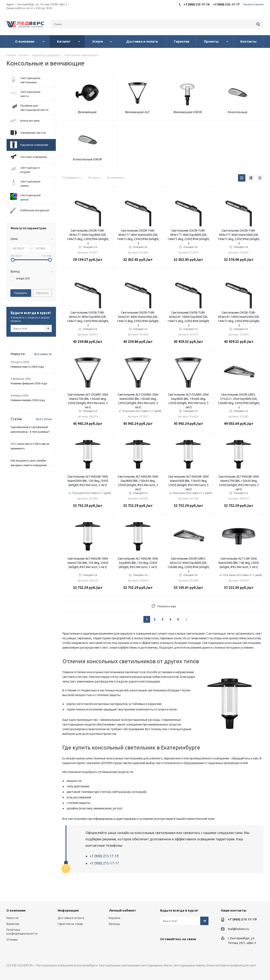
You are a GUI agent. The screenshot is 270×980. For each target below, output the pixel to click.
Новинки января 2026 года (28, 400)
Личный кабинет (122, 910)
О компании (16, 910)
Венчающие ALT (137, 112)
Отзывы (12, 940)
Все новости (43, 354)
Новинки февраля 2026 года (29, 383)
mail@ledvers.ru (239, 929)
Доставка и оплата (71, 918)
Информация (68, 910)
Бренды (114, 924)
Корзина (115, 918)
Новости (12, 918)
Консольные (238, 112)
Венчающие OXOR (188, 112)
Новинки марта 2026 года (27, 367)
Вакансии (13, 924)
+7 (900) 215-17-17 (104, 863)
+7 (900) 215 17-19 (104, 856)
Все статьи (44, 419)
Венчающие (87, 112)
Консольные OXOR (87, 159)
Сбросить (42, 293)
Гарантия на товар (70, 924)
